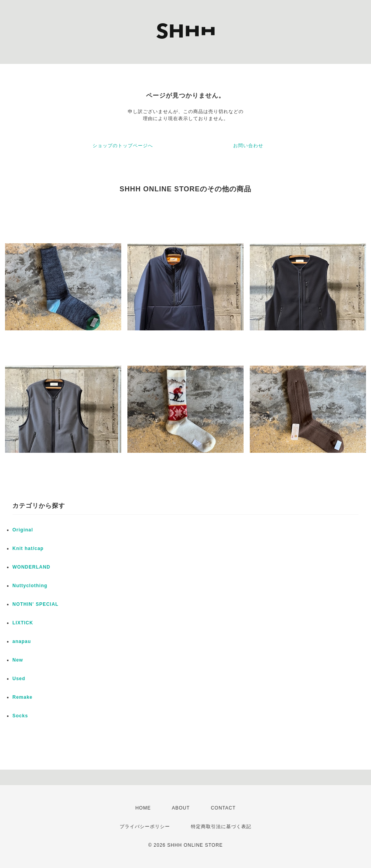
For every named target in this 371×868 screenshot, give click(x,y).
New (18, 660)
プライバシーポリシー (145, 827)
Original (23, 530)
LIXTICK (23, 623)
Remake (22, 697)
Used (19, 679)
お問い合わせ (248, 146)
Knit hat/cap (28, 548)
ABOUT (181, 808)
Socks (20, 716)
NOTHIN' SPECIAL (35, 604)
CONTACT (223, 808)
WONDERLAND (31, 567)
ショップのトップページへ (123, 146)
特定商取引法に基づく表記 (221, 827)
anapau (22, 641)
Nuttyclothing (30, 586)
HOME (143, 808)
